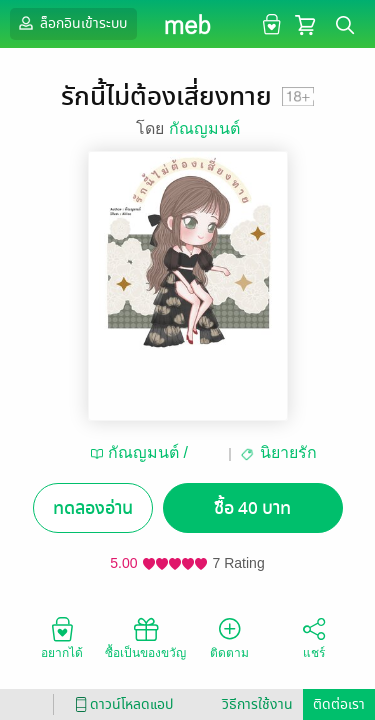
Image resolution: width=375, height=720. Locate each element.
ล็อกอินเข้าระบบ (71, 23)
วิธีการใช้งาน (257, 704)
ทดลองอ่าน (93, 508)
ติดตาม (229, 637)
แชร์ (314, 637)
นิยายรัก (288, 452)
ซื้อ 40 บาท (252, 508)
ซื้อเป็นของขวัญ (145, 637)
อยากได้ (62, 637)
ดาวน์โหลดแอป (121, 704)
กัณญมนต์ (204, 128)
